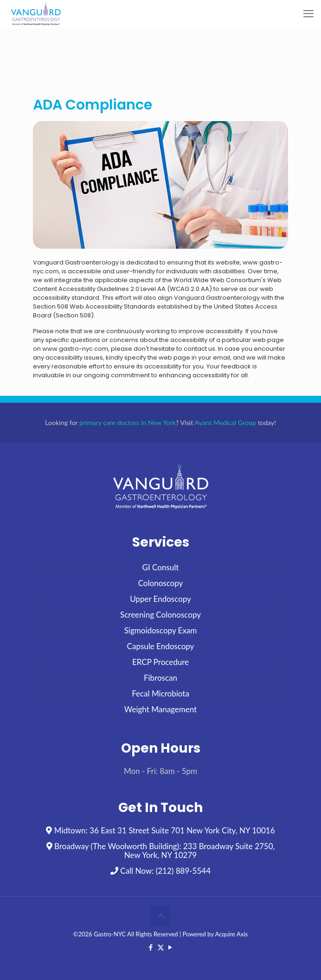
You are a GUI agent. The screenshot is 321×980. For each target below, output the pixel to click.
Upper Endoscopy (160, 599)
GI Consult (161, 567)
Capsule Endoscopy (161, 646)
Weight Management (160, 709)
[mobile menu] (308, 14)
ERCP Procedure (160, 662)
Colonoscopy (161, 583)
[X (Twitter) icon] (161, 947)
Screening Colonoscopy (160, 615)
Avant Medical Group (225, 422)
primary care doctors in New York (128, 422)
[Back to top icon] (160, 916)
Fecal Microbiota (160, 693)
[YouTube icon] (170, 947)
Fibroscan (160, 678)
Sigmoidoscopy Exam (161, 630)
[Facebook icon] (151, 947)
